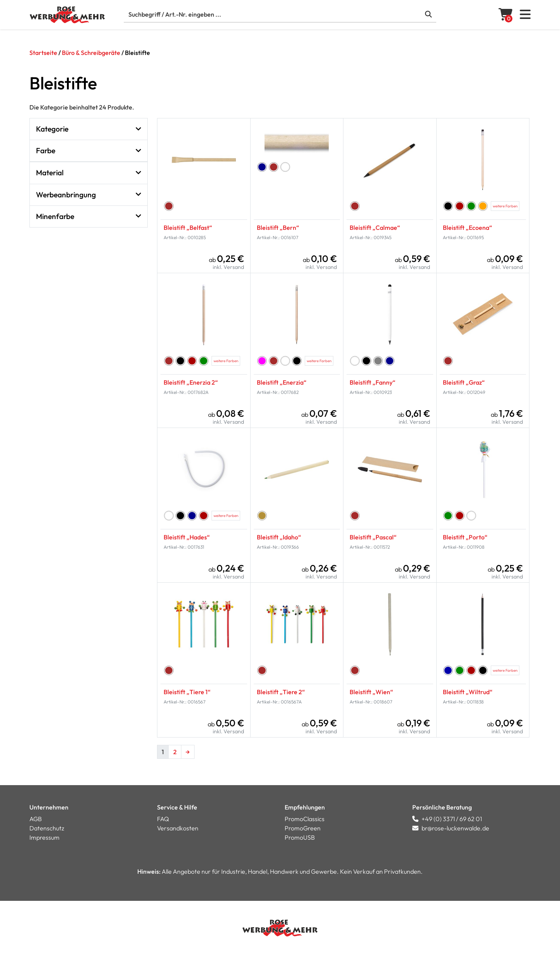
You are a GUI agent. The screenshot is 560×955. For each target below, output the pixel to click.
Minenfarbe (89, 217)
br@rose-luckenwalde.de (451, 828)
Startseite (43, 53)
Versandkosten (178, 828)
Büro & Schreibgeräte (91, 53)
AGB (36, 819)
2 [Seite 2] (175, 752)
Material (89, 173)
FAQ (163, 819)
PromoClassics (305, 819)
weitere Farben (505, 206)
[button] (525, 17)
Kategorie (89, 129)
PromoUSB (300, 837)
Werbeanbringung (89, 195)
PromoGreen (303, 828)
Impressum (44, 837)
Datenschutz (47, 828)
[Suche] (280, 15)
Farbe (89, 151)
